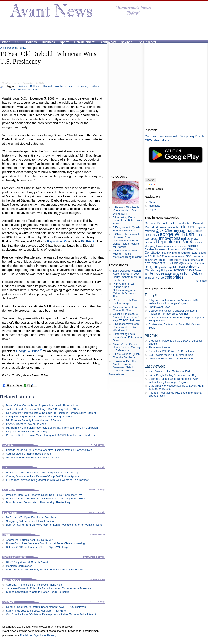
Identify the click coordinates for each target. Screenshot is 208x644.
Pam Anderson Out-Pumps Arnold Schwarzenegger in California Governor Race (124, 290)
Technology (108, 42)
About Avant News (159, 307)
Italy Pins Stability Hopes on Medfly (27, 431)
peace (162, 227)
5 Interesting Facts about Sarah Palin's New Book (127, 221)
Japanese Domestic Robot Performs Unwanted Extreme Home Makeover (49, 588)
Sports (65, 42)
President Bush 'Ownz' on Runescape (126, 302)
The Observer (147, 42)
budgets (170, 257)
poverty (167, 253)
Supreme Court (194, 260)
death (202, 253)
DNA (190, 249)
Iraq (188, 256)
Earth (195, 253)
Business (48, 42)
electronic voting (79, 86)
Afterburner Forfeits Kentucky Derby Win (30, 540)
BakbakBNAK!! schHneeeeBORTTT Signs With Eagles (38, 547)
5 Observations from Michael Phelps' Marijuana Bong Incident (127, 254)
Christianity (152, 270)
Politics (31, 42)
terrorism (161, 246)
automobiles (172, 274)
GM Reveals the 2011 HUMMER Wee (171, 355)
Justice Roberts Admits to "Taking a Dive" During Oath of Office (43, 409)
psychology (166, 267)
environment (153, 263)
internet (179, 260)
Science (127, 42)
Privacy (52, 635)
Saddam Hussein (155, 249)
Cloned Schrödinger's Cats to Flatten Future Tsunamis (38, 592)
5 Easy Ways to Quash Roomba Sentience (126, 229)
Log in (152, 209)
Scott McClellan (191, 231)
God (183, 249)
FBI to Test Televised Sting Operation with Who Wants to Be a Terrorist (47, 480)
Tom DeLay (193, 273)
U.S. (18, 42)
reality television (194, 263)
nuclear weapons (177, 246)
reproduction (183, 223)
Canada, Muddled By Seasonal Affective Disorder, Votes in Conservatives (49, 450)
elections (189, 227)
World (6, 42)
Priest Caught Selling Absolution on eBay (173, 375)
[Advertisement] (52, 26)
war (148, 256)
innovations (170, 238)
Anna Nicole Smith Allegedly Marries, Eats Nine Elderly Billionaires (45, 570)
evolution (200, 235)
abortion (198, 243)
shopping (150, 246)
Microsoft (168, 263)
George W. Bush (28, 351)
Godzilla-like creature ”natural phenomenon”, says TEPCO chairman (46, 607)
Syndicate (40, 635)
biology (179, 263)
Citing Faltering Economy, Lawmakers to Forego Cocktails (40, 417)
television (172, 249)
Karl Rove (195, 270)
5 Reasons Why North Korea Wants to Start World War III (126, 210)
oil (181, 274)
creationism (173, 227)
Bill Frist (87, 241)
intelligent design (181, 253)
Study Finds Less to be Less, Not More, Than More (36, 611)
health (150, 235)
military (187, 238)
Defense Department (159, 223)
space (193, 246)
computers (151, 260)
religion (151, 266)
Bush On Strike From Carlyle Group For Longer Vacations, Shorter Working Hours (54, 525)
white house (155, 273)
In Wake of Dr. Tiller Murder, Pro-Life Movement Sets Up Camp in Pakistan (124, 366)
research (181, 270)
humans (198, 256)
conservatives (186, 266)
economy (150, 243)
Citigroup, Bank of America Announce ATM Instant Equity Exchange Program (173, 302)
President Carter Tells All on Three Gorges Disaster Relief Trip (42, 473)
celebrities (174, 277)
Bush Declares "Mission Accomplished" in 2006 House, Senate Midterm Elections (127, 275)
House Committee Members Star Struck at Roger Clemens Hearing (45, 543)
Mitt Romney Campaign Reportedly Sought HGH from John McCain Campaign (52, 428)
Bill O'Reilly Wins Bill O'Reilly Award (27, 562)
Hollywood (167, 270)
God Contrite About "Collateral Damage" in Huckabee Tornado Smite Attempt (51, 413)
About (152, 202)
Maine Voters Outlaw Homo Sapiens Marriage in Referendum (42, 405)
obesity (180, 257)
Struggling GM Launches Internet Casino (30, 521)
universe (158, 277)
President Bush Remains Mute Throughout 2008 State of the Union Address (50, 435)
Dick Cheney (167, 230)
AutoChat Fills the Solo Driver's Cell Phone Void (34, 585)
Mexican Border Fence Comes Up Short (126, 309)
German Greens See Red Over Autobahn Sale (33, 457)
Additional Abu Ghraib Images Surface (28, 454)
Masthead (154, 206)
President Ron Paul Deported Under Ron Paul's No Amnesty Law (44, 495)
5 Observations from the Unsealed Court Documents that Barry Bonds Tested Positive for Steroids (127, 240)
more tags (201, 281)
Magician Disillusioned (19, 566)
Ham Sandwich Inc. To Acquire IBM (169, 371)
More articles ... (118, 374)
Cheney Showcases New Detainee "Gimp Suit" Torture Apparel (43, 476)
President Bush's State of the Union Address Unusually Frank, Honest (47, 499)
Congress (151, 239)
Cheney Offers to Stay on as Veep (26, 424)
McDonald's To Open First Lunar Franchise (31, 517)
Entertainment (84, 42)
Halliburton (165, 260)
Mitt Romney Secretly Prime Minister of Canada (34, 420)
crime (148, 278)
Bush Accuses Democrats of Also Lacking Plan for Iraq (38, 502)
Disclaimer (26, 635)
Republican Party (174, 242)
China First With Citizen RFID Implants (171, 351)
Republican (55, 241)
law (196, 239)
